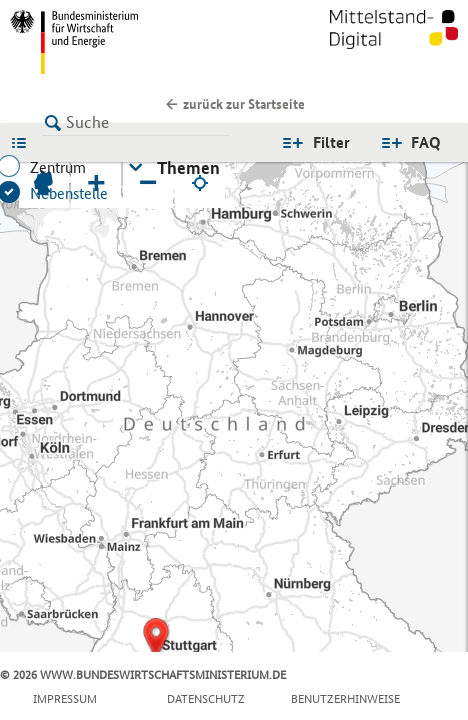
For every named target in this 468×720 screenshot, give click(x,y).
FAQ (426, 142)
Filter (331, 142)
